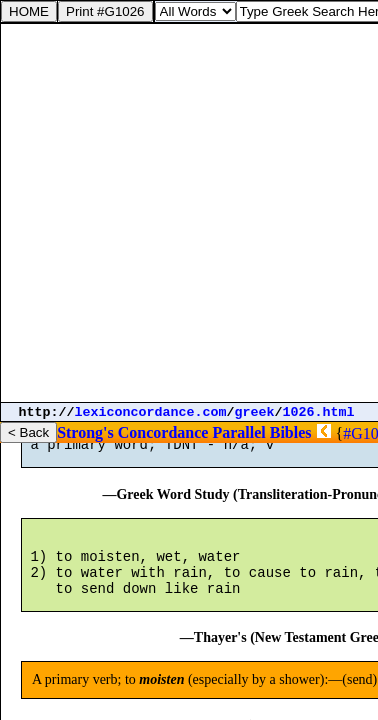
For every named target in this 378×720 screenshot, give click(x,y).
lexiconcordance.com (151, 412)
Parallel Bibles (261, 432)
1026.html (319, 412)
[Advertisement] (189, 213)
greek (255, 412)
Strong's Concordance (132, 432)
